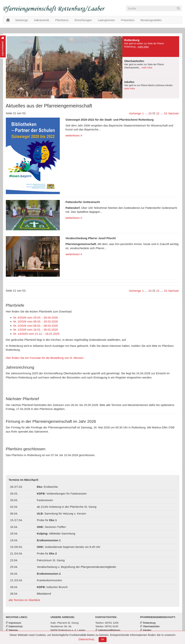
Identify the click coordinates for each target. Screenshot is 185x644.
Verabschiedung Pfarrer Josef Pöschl (91, 238)
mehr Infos (143, 47)
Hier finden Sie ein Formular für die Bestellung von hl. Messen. (45, 358)
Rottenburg (149, 623)
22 (158, 113)
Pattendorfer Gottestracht (83, 202)
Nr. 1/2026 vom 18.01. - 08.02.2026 (36, 330)
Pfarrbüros (62, 20)
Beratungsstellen (151, 20)
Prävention (128, 20)
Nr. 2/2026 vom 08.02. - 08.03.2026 (36, 326)
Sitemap (13, 630)
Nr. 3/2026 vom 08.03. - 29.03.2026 (36, 321)
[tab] (151, 47)
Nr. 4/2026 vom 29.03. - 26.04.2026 (36, 317)
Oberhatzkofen (151, 626)
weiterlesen (74, 135)
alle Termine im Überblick (24, 600)
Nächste (173, 113)
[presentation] (151, 47)
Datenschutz (86, 639)
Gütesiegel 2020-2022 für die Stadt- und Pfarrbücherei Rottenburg (110, 120)
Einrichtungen (83, 20)
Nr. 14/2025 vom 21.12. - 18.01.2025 (36, 334)
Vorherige (135, 113)
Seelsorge (22, 20)
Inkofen (147, 630)
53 (166, 113)
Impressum (15, 623)
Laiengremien (106, 20)
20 (150, 113)
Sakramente (42, 20)
